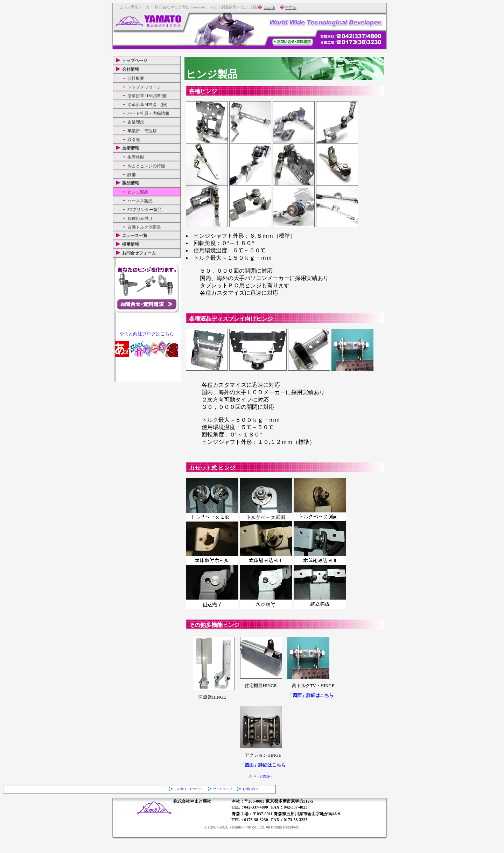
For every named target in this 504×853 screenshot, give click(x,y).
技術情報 (131, 148)
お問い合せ (250, 789)
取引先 (134, 140)
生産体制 (136, 157)
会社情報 (131, 69)
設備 (132, 175)
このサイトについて (188, 789)
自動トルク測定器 (144, 227)
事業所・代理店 (142, 131)
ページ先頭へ (263, 776)
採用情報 (131, 244)
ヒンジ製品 (138, 192)
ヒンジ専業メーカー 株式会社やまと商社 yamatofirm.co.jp (168, 7)
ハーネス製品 (140, 201)
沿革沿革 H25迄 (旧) (147, 105)
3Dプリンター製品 (145, 210)
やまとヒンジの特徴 (146, 166)
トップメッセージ (144, 87)
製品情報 (131, 183)
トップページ (135, 61)
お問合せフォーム (139, 253)
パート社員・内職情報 (148, 113)
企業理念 (136, 122)
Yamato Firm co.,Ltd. (247, 827)
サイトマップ (223, 789)
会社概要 (136, 78)
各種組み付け (140, 218)
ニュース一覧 (135, 236)
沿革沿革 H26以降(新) (147, 96)
